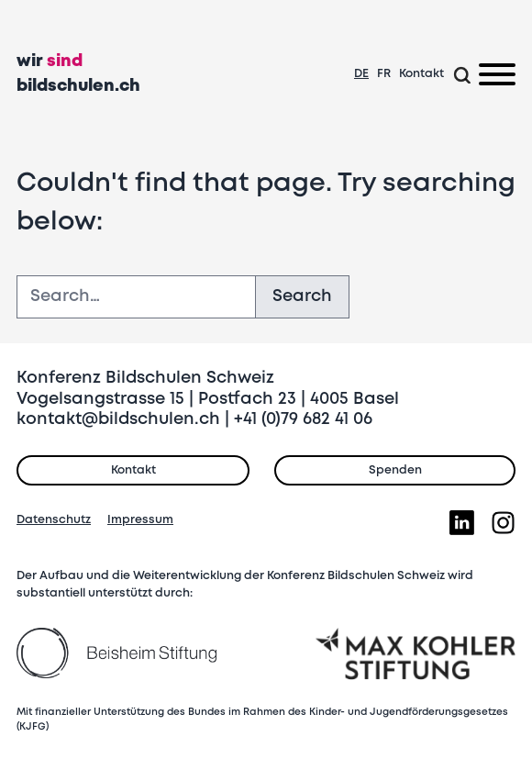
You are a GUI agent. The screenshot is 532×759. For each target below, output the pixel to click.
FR (384, 74)
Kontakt (421, 74)
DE (361, 74)
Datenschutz (54, 520)
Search (302, 296)
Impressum (140, 520)
